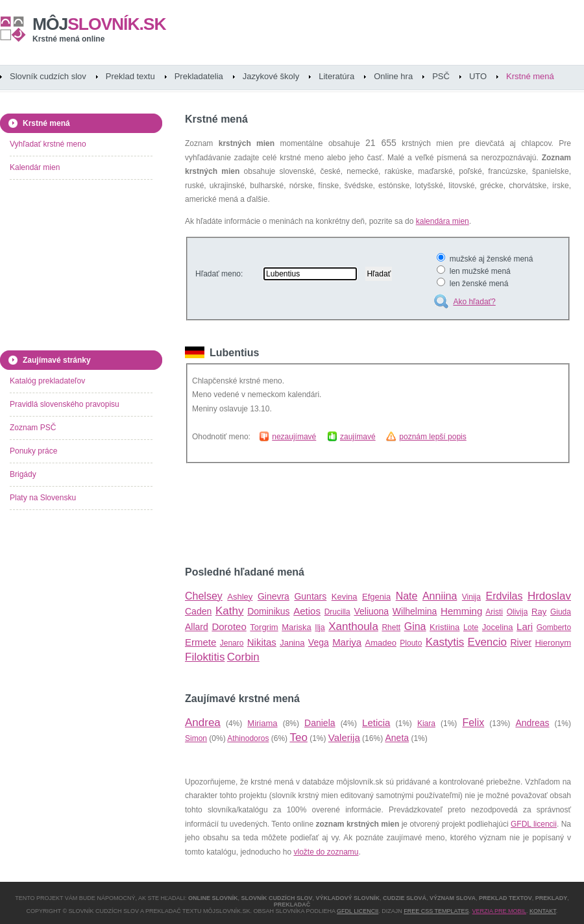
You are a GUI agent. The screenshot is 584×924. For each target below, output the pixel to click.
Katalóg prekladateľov (47, 381)
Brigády (23, 474)
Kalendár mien (35, 167)
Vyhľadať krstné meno (48, 144)
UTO (478, 76)
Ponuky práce (33, 451)
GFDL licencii (534, 824)
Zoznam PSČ (33, 428)
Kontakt (543, 911)
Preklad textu (130, 76)
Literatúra (336, 76)
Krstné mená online (68, 39)
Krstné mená (530, 76)
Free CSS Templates (436, 911)
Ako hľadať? (474, 302)
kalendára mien (443, 221)
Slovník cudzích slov (48, 76)
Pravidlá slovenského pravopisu (65, 404)
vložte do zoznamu (326, 852)
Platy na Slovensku (43, 498)
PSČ (441, 76)
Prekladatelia (199, 76)
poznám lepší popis (432, 437)
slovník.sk (99, 24)
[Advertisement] (337, 515)
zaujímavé (358, 437)
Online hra (393, 76)
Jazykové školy (271, 76)
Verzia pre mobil (499, 911)
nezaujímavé (294, 437)
